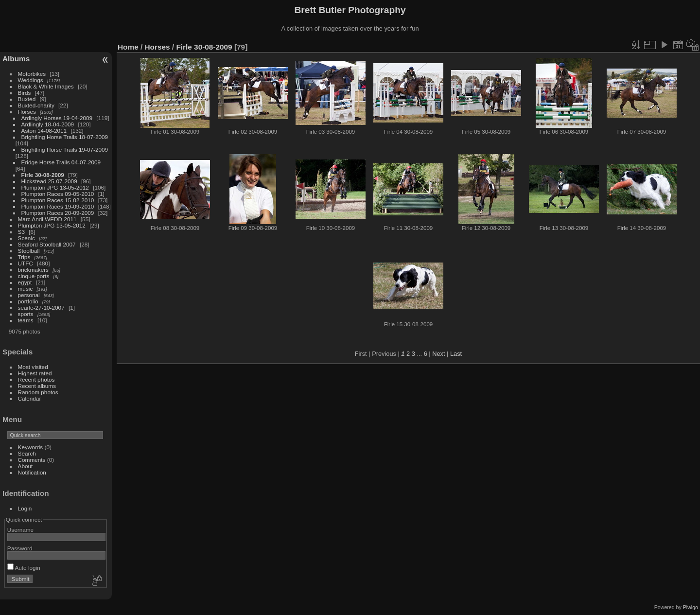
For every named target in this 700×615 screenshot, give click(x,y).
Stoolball (29, 251)
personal (29, 295)
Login (25, 508)
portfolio (28, 301)
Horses (27, 112)
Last (456, 354)
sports (26, 314)
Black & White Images (46, 86)
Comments (32, 460)
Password (20, 548)
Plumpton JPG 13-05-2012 (55, 187)
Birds (25, 93)
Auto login (24, 568)
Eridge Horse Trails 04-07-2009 (61, 162)
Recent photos (36, 379)
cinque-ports (34, 276)
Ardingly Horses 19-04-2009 (57, 118)
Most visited (33, 367)
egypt (25, 282)
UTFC (26, 263)
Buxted (27, 99)
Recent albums (37, 386)
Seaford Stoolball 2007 (47, 244)
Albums (16, 59)
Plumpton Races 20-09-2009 (58, 213)
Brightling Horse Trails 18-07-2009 (65, 137)
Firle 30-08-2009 (43, 175)
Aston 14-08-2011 (44, 131)
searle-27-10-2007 (41, 307)
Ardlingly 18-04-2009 (48, 124)
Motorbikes (32, 74)
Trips (24, 257)
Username (20, 530)
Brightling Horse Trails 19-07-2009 (65, 149)
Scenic (26, 238)
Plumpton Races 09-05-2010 (58, 194)
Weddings (31, 80)
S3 (21, 232)
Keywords (31, 447)
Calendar (30, 398)
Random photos (38, 392)
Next (438, 354)
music (26, 289)
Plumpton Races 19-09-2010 (58, 206)
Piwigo (691, 607)
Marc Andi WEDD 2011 (47, 219)
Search (27, 453)
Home (128, 47)
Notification (32, 472)
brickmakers (33, 270)
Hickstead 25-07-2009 (49, 181)
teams (26, 320)
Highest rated (35, 373)
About (26, 466)
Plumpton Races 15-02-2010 (58, 200)
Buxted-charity (36, 105)
